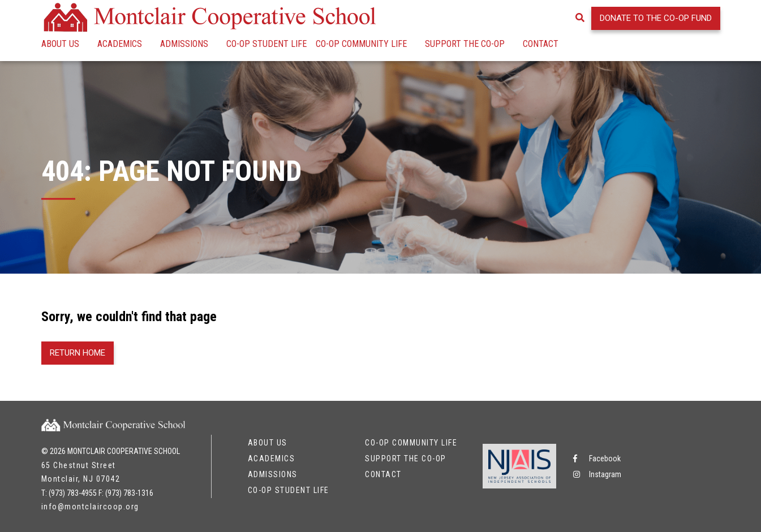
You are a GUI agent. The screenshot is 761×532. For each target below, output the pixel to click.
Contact (541, 44)
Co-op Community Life (361, 44)
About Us (60, 44)
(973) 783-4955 (73, 493)
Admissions (184, 44)
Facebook (597, 459)
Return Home (78, 353)
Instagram (597, 474)
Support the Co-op (465, 44)
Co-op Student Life (266, 44)
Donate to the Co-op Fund (656, 18)
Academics (120, 44)
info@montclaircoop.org (90, 507)
